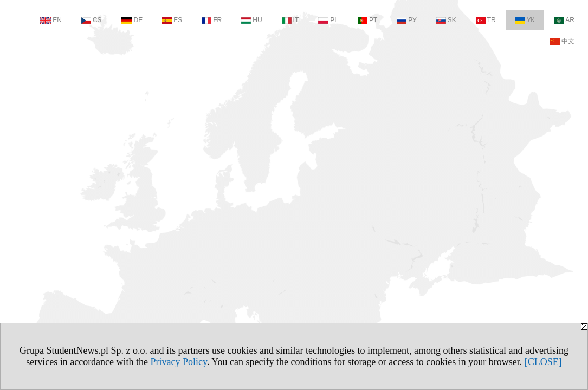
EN (51, 20)
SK (446, 20)
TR (486, 20)
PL (328, 20)
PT (367, 20)
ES (172, 20)
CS (92, 20)
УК (525, 20)
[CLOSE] (543, 362)
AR (564, 20)
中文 (562, 41)
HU (251, 20)
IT (290, 20)
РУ (406, 20)
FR (212, 20)
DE (132, 20)
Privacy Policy (179, 362)
